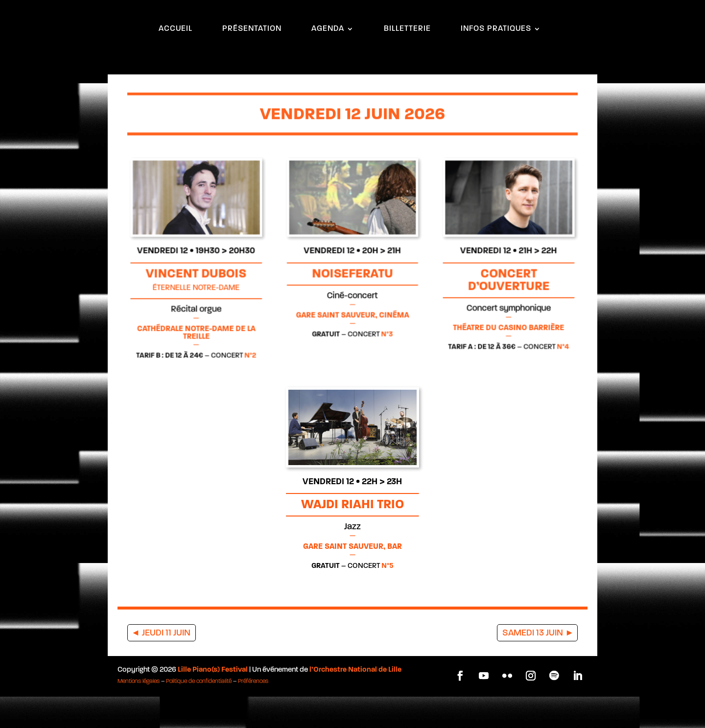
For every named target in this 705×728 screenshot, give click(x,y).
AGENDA (328, 53)
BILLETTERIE (407, 53)
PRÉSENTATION (252, 53)
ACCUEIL (176, 53)
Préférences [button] (253, 713)
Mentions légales (139, 713)
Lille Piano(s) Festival (213, 701)
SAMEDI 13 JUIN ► (538, 665)
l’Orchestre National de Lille (355, 701)
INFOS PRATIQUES (496, 53)
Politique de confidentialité (199, 713)
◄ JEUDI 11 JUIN (161, 665)
